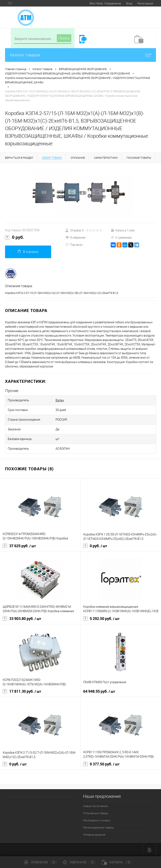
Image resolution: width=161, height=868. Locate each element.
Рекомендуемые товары (98, 828)
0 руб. (15, 237)
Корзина (117, 862)
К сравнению (121, 237)
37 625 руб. (19, 546)
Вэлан (60, 400)
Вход (129, 3)
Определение (113, 3)
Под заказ (74, 244)
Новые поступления (95, 806)
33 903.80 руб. (22, 619)
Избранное (79, 862)
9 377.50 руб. (101, 764)
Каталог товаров (80, 55)
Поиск (64, 38)
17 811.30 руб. (22, 691)
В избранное (75, 237)
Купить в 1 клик (123, 230)
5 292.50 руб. (101, 619)
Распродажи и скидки (97, 820)
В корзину (28, 252)
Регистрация (145, 3)
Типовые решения (94, 835)
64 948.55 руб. (99, 691)
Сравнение (40, 862)
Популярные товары (96, 813)
